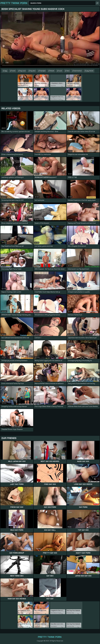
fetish (52, 71)
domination (78, 71)
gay (6, 71)
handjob (43, 71)
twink (14, 71)
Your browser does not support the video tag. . (50, 40)
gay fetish (90, 71)
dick (68, 71)
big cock (23, 71)
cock (60, 71)
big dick (33, 71)
